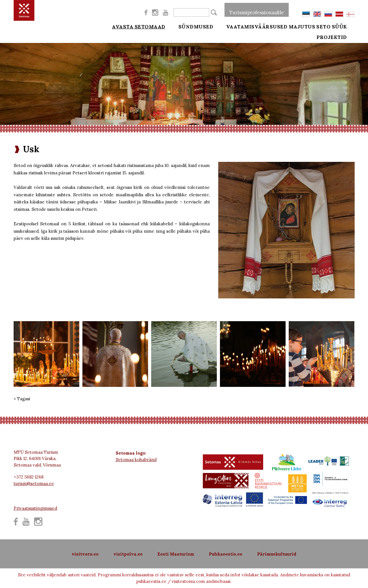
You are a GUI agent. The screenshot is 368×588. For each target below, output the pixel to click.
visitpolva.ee (128, 554)
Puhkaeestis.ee (226, 554)
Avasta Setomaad (139, 26)
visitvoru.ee (85, 554)
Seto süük (340, 26)
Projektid (340, 40)
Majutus (302, 26)
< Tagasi (22, 399)
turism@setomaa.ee (34, 483)
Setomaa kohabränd (136, 460)
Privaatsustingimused (35, 508)
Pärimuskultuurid (277, 554)
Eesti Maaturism (176, 554)
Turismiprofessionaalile (257, 10)
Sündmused (192, 26)
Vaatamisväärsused (249, 26)
